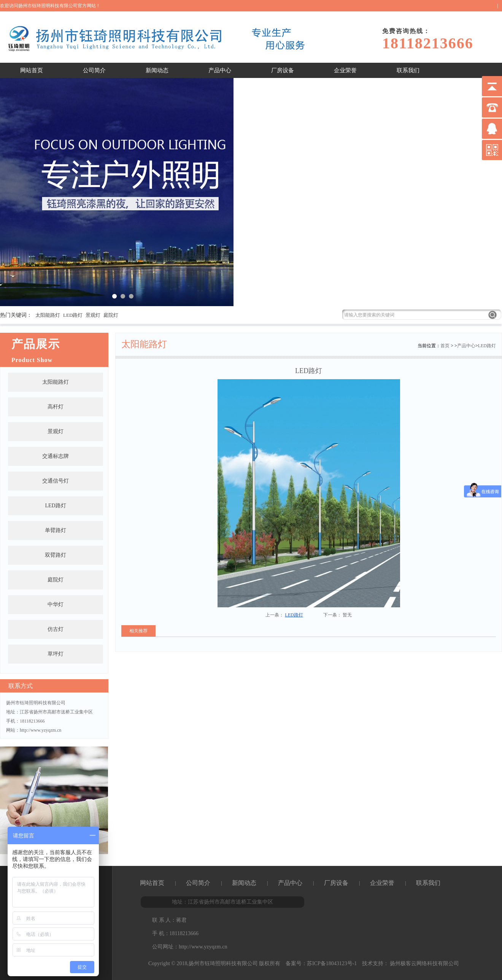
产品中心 (220, 70)
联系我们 (408, 70)
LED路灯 (73, 315)
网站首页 (32, 70)
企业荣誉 (345, 70)
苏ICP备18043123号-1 (332, 963)
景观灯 (93, 315)
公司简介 (94, 70)
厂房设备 (283, 70)
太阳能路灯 (48, 315)
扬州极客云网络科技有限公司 (424, 963)
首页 (445, 346)
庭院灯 (111, 315)
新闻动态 (157, 70)
